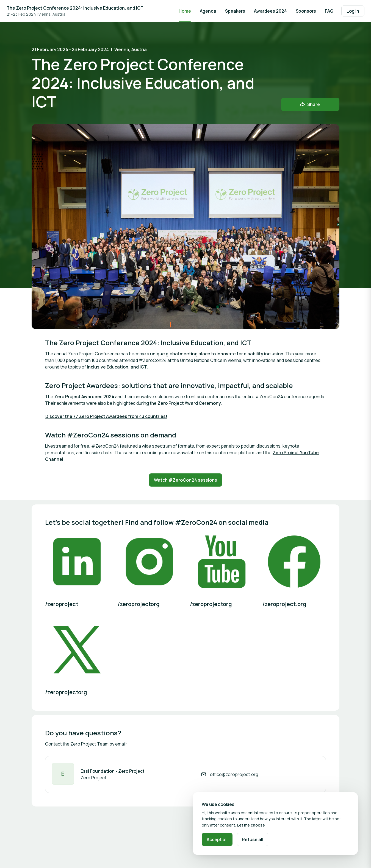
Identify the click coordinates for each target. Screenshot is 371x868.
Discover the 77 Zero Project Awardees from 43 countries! (106, 416)
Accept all (217, 839)
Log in (353, 11)
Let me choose (251, 825)
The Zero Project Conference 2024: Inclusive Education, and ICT (75, 8)
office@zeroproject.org (234, 774)
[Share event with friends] (310, 104)
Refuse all (253, 839)
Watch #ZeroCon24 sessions (185, 480)
